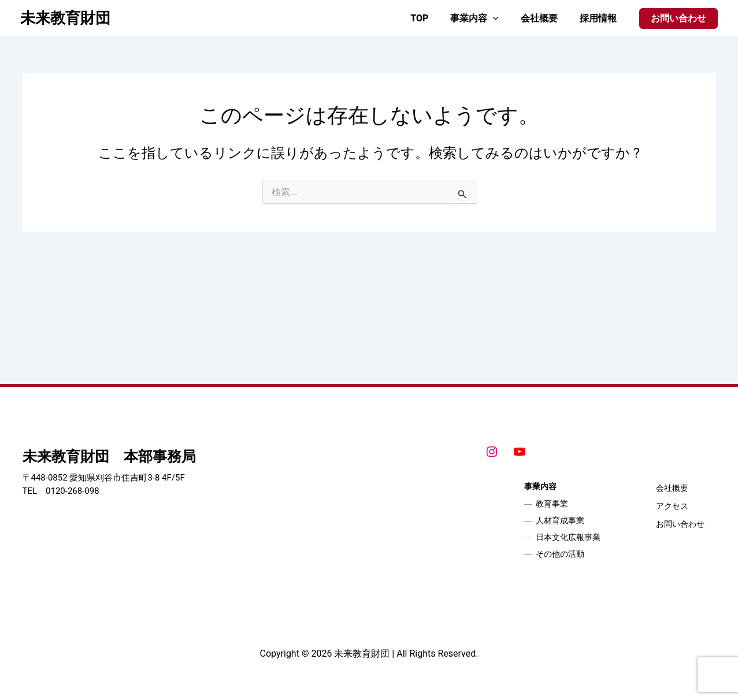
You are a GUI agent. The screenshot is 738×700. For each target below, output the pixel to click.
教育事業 (552, 504)
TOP (431, 18)
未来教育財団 (65, 18)
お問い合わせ (680, 524)
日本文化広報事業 (568, 537)
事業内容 (483, 18)
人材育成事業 (560, 520)
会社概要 (544, 18)
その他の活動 (560, 554)
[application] (502, 18)
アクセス (672, 506)
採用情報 (600, 18)
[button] (678, 18)
